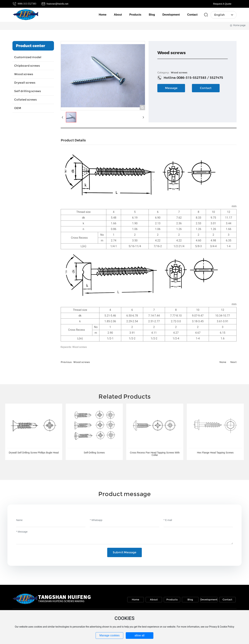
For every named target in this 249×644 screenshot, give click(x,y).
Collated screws (25, 100)
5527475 (216, 78)
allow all (139, 635)
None (223, 362)
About (154, 600)
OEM (18, 108)
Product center (31, 46)
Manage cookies (110, 635)
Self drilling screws (27, 91)
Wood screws (24, 74)
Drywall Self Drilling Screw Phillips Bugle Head (34, 453)
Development (209, 600)
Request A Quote (222, 4)
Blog (190, 600)
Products (172, 600)
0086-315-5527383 (27, 4)
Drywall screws (25, 83)
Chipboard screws (27, 66)
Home (135, 600)
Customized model (28, 57)
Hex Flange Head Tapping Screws (215, 453)
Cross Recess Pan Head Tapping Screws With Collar (155, 454)
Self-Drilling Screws (94, 453)
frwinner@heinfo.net (57, 4)
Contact (227, 600)
